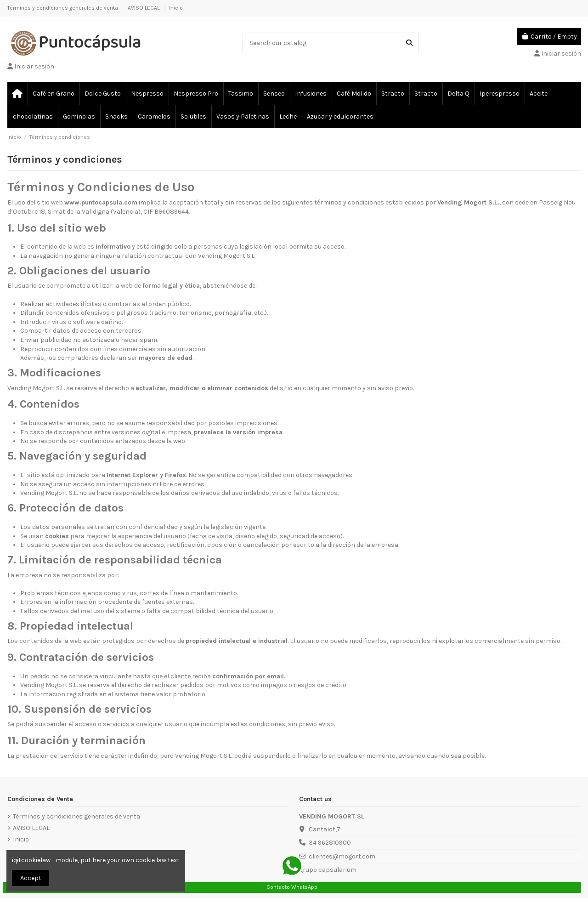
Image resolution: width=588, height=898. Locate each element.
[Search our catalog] (409, 43)
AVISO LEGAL (144, 8)
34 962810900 (330, 843)
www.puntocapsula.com (101, 202)
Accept (31, 878)
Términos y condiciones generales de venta (63, 8)
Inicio (176, 8)
